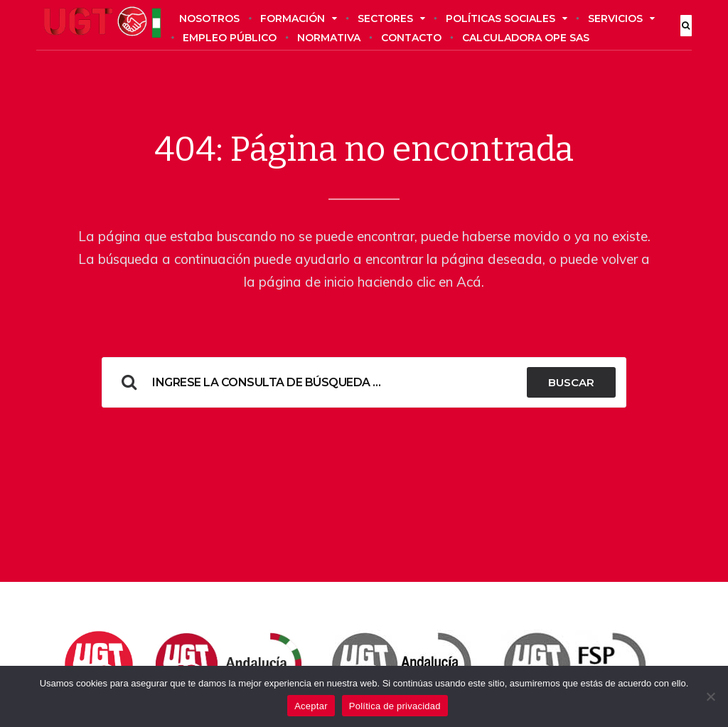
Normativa (329, 38)
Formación (299, 18)
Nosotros (209, 18)
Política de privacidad (395, 706)
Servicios (621, 18)
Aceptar (311, 706)
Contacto (411, 38)
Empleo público (230, 38)
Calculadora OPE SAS (526, 38)
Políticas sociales (507, 18)
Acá (469, 282)
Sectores (391, 18)
